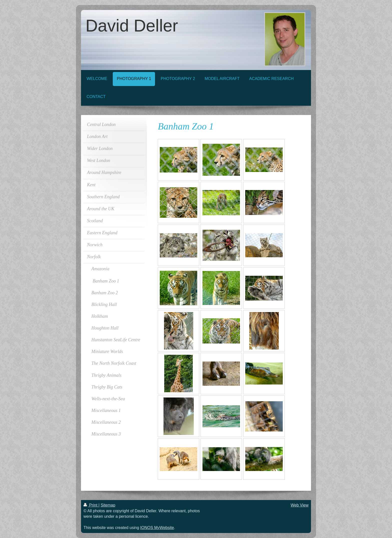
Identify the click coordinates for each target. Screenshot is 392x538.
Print (91, 505)
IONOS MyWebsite (157, 528)
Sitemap (108, 505)
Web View (300, 505)
